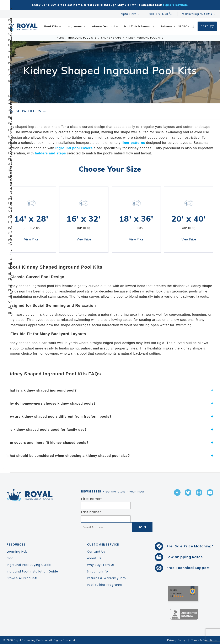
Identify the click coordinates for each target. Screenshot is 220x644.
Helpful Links (128, 14)
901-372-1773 (161, 14)
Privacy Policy (176, 640)
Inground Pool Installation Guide (32, 571)
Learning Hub (17, 552)
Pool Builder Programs (104, 585)
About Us (94, 558)
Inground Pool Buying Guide (29, 565)
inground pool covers (74, 148)
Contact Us (96, 552)
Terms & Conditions (204, 640)
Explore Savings (175, 5)
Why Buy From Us (101, 565)
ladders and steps (50, 153)
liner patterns (133, 143)
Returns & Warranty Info (107, 578)
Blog (10, 558)
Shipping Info (98, 571)
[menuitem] (53, 27)
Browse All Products (22, 578)
